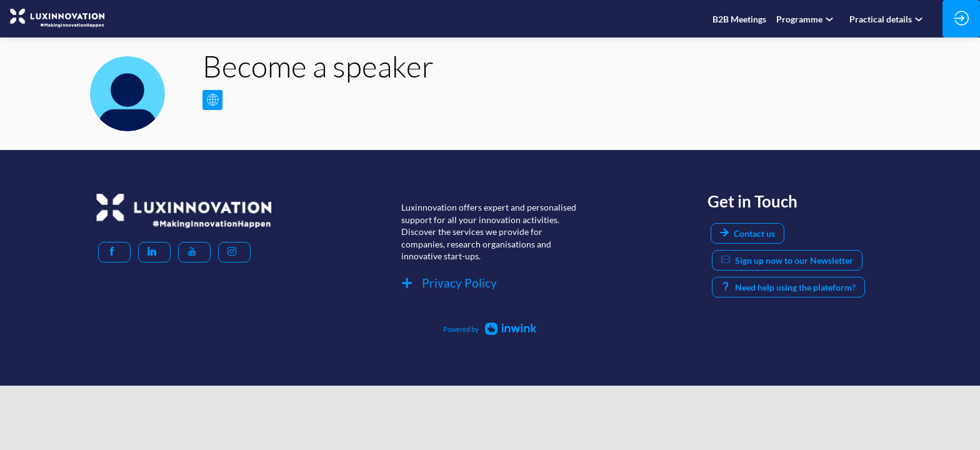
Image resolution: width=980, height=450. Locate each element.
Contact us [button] (747, 233)
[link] (739, 19)
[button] (114, 252)
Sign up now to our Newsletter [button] (787, 260)
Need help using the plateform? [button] (788, 287)
